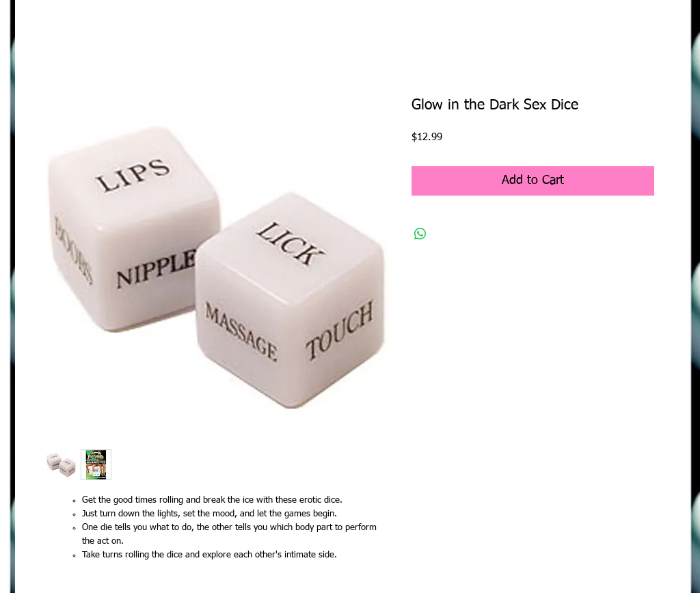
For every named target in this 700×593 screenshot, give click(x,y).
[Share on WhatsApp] (420, 234)
